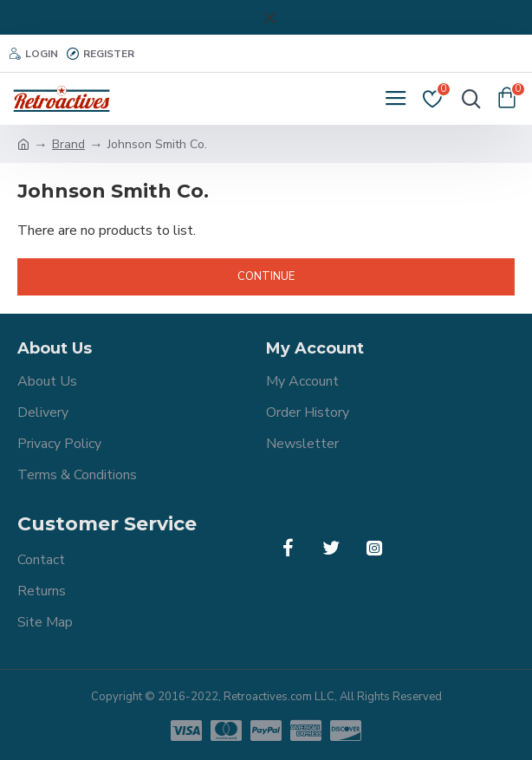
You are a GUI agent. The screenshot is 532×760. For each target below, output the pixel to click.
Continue (266, 276)
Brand (68, 144)
